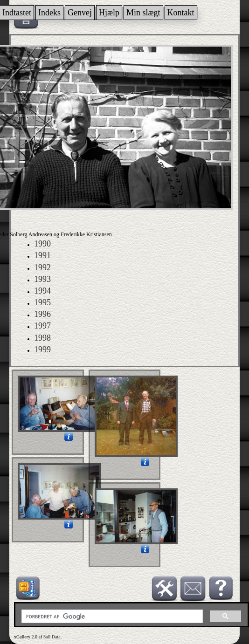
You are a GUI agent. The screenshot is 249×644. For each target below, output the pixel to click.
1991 (42, 255)
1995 (42, 302)
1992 (42, 267)
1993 (42, 279)
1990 (42, 244)
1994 (42, 291)
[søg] (111, 617)
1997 (42, 326)
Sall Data (52, 637)
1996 (42, 314)
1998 (42, 338)
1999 (42, 349)
